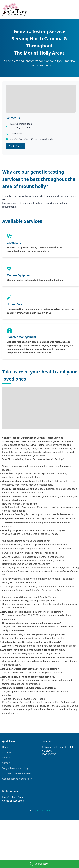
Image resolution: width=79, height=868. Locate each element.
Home (5, 747)
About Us (7, 752)
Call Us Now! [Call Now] (39, 864)
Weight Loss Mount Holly (15, 768)
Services (6, 758)
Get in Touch (15, 146)
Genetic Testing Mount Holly (17, 779)
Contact (6, 763)
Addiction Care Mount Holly (17, 773)
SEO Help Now (43, 810)
